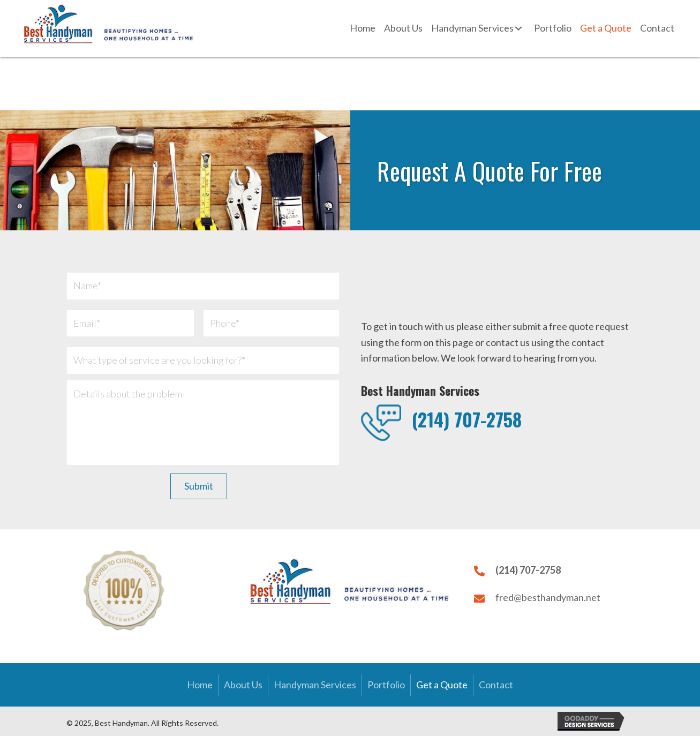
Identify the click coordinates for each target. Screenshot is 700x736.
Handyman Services (315, 685)
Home (200, 685)
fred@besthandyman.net (548, 597)
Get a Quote (442, 685)
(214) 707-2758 (467, 419)
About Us (243, 685)
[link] (363, 28)
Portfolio (386, 685)
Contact (496, 685)
